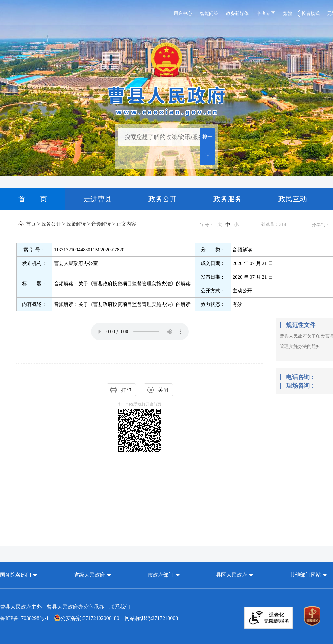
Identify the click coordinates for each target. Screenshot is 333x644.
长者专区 (266, 14)
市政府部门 (161, 575)
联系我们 (120, 607)
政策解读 (76, 224)
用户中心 (183, 14)
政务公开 (163, 199)
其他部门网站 (305, 575)
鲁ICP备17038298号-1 (24, 618)
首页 (31, 224)
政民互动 (293, 199)
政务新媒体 (237, 14)
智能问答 (209, 14)
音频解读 (101, 224)
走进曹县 (98, 199)
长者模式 (311, 14)
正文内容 (126, 224)
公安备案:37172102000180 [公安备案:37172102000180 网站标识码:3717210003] (87, 618)
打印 (126, 390)
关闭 (163, 390)
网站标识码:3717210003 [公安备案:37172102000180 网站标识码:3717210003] (89, 618)
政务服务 (228, 199)
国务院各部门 (16, 575)
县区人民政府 (232, 575)
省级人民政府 (90, 575)
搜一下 (207, 146)
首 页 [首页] (33, 199)
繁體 (287, 14)
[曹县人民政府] (167, 100)
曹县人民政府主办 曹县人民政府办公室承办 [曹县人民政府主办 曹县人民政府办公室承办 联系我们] (65, 607)
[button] (19, 575)
